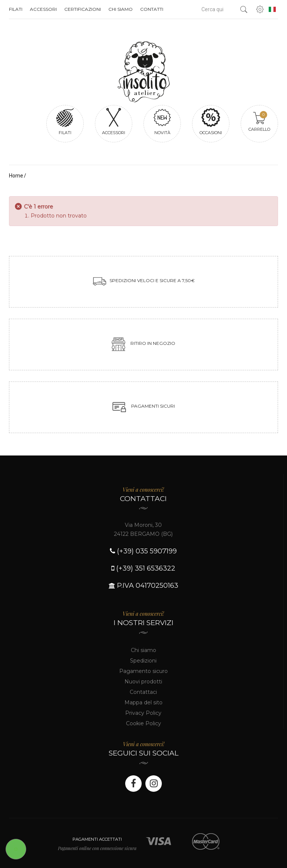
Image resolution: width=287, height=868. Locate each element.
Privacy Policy (143, 713)
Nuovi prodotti (143, 682)
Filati (16, 9)
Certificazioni (83, 9)
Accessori (43, 9)
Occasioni (211, 121)
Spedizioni (143, 661)
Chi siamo (121, 9)
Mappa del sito (143, 702)
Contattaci (143, 692)
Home (16, 176)
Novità (162, 121)
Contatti (152, 9)
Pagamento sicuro (143, 671)
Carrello (259, 121)
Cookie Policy (143, 723)
